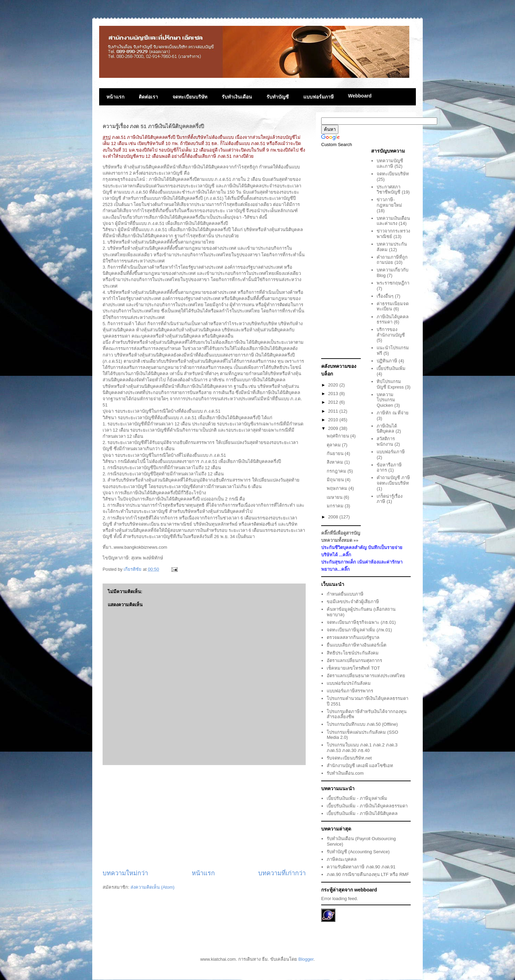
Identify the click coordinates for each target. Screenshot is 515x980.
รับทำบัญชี (278, 97)
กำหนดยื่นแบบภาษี (345, 594)
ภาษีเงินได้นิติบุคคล (387, 429)
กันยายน (336, 453)
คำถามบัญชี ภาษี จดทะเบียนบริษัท (393, 480)
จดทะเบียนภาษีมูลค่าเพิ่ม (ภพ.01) (359, 630)
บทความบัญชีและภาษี (390, 163)
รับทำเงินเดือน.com (345, 773)
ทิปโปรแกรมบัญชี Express (390, 384)
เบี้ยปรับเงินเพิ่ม (391, 368)
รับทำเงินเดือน (237, 97)
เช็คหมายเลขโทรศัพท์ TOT (353, 668)
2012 (334, 402)
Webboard (360, 96)
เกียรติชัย (133, 569)
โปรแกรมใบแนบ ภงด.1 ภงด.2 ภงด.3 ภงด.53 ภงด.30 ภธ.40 (362, 748)
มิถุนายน (336, 480)
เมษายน (335, 497)
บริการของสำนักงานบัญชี (391, 332)
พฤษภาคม (338, 488)
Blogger (306, 959)
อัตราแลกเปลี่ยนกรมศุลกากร (354, 661)
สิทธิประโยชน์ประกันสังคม (353, 653)
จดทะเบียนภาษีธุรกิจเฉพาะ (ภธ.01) (361, 622)
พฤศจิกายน (339, 436)
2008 (334, 517)
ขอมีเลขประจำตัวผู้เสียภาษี (353, 602)
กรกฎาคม (337, 471)
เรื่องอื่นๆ (385, 296)
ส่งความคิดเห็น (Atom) (153, 887)
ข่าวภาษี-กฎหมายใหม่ (389, 202)
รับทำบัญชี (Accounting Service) (358, 852)
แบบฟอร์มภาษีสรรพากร (350, 691)
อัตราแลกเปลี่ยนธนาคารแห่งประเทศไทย (366, 676)
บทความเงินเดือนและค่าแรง (393, 221)
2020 (334, 385)
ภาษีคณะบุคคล (342, 859)
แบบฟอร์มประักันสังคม (349, 683)
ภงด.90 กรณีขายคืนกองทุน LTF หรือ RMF (368, 874)
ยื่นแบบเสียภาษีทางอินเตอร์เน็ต (356, 645)
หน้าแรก (115, 97)
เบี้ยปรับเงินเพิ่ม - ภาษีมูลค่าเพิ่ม (357, 798)
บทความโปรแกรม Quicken (386, 400)
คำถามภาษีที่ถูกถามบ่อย (392, 260)
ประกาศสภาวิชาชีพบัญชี (388, 190)
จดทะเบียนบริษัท (190, 97)
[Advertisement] (204, 817)
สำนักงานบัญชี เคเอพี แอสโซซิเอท (360, 766)
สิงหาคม (336, 462)
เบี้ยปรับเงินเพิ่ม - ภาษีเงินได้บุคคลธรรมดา (367, 806)
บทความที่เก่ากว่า (282, 873)
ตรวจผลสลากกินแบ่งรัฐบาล (353, 637)
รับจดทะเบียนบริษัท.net (349, 758)
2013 (334, 394)
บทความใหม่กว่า (125, 873)
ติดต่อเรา (148, 97)
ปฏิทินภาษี (387, 361)
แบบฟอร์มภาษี (318, 97)
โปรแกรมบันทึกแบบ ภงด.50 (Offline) (362, 724)
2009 (334, 428)
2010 (334, 420)
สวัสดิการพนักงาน (386, 441)
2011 (334, 411)
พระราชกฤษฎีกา (393, 283)
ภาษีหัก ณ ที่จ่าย (393, 413)
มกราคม (336, 506)
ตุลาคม (334, 445)
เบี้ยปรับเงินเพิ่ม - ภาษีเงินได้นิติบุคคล (362, 813)
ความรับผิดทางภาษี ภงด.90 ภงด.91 (361, 867)
